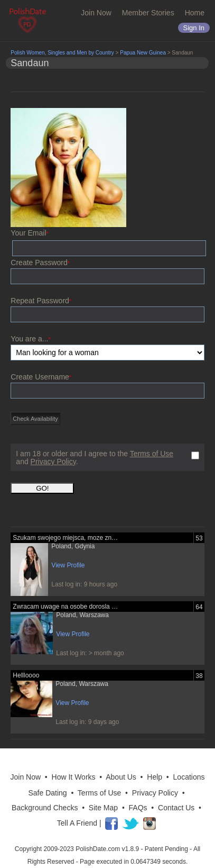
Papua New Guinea (143, 53)
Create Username (41, 377)
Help (155, 777)
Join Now (96, 13)
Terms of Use (152, 454)
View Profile (68, 565)
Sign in (194, 28)
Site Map (103, 808)
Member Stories (148, 13)
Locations (189, 777)
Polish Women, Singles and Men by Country (62, 53)
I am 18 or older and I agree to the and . (95, 458)
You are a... (30, 339)
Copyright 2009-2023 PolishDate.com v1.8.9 (77, 849)
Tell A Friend (77, 823)
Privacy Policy (53, 462)
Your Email (29, 233)
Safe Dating (47, 793)
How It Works (74, 777)
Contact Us (176, 808)
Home (195, 13)
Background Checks (45, 808)
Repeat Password (41, 301)
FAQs (138, 808)
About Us (121, 777)
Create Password (40, 263)
